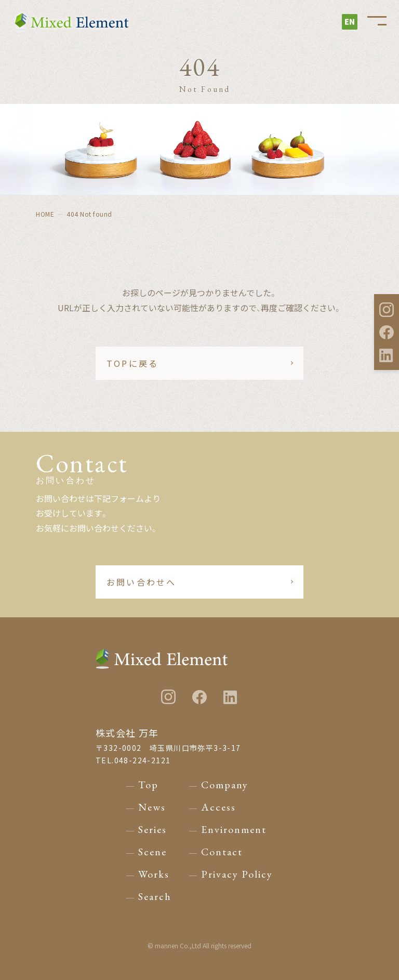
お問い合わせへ (141, 582)
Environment (234, 829)
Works (154, 874)
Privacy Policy (237, 874)
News (152, 807)
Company (225, 785)
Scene (152, 852)
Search (155, 896)
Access (218, 807)
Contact (222, 852)
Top (148, 785)
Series (152, 829)
